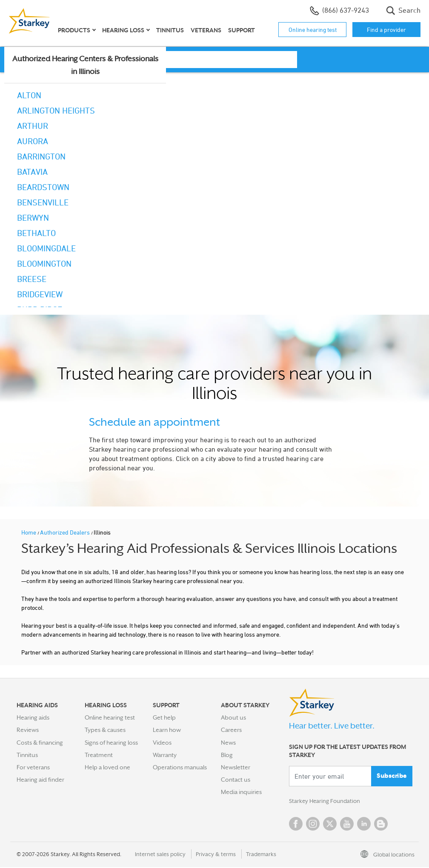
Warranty (165, 755)
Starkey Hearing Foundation (326, 802)
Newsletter (236, 767)
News (228, 743)
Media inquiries (241, 792)
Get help (164, 717)
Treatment (99, 755)
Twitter (330, 825)
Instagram (313, 825)
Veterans (206, 30)
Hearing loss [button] (123, 30)
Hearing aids (33, 717)
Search (403, 11)
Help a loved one (107, 767)
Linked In (364, 825)
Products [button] (74, 30)
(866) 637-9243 (339, 11)
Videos (162, 743)
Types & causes (105, 730)
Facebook (296, 825)
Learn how (167, 730)
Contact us (236, 780)
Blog (227, 755)
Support (242, 30)
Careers (231, 730)
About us (233, 717)
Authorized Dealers (66, 532)
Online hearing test (313, 30)
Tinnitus (170, 30)
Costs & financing (40, 743)
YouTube (347, 825)
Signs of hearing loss (111, 743)
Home (29, 532)
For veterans (33, 767)
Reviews (28, 730)
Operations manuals (180, 767)
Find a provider (386, 30)
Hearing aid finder (40, 780)
